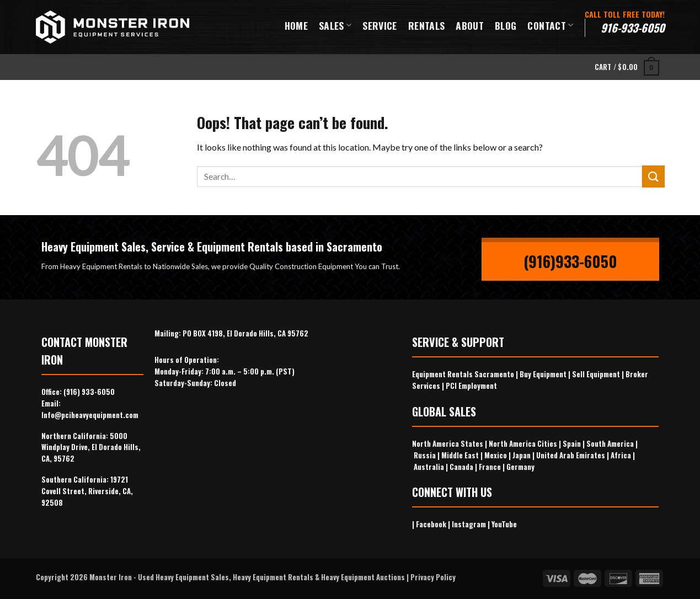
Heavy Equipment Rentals (273, 577)
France (490, 467)
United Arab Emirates (571, 455)
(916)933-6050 (570, 261)
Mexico (496, 455)
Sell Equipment (596, 374)
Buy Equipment (543, 374)
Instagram (469, 524)
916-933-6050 (633, 28)
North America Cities (523, 443)
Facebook (431, 524)
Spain (572, 443)
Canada (461, 467)
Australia (429, 467)
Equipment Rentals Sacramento (463, 374)
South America (610, 443)
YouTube (504, 524)
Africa (621, 455)
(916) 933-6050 (89, 392)
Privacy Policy (433, 577)
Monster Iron (111, 577)
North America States (448, 443)
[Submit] (653, 176)
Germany (520, 467)
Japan (522, 455)
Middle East (460, 455)
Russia (425, 455)
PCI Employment (471, 386)
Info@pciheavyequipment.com (90, 415)
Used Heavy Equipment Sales (183, 577)
